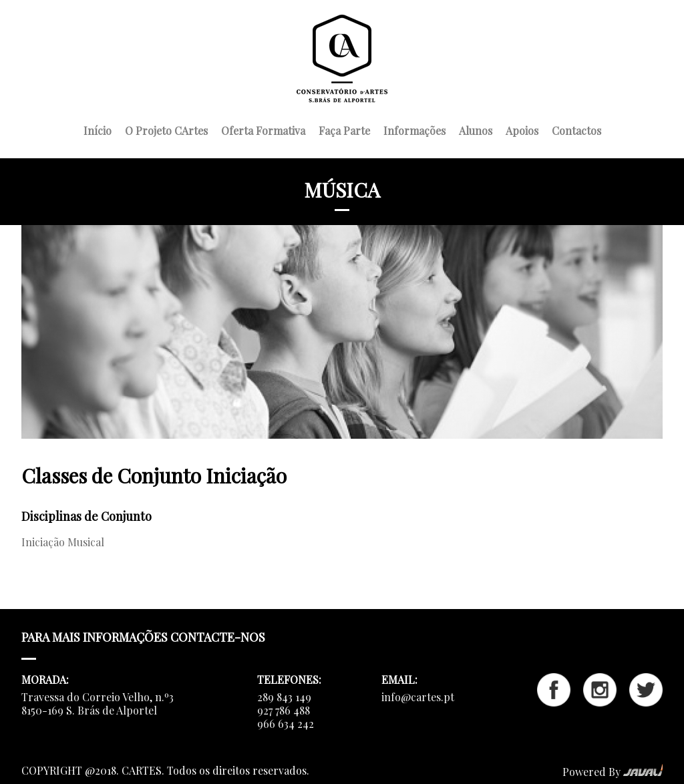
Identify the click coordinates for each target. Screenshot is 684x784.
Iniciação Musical (63, 542)
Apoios (522, 129)
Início (98, 129)
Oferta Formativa (263, 129)
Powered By (613, 772)
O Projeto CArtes (166, 129)
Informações (414, 129)
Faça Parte (344, 129)
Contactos (576, 129)
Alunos (476, 129)
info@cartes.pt (418, 697)
